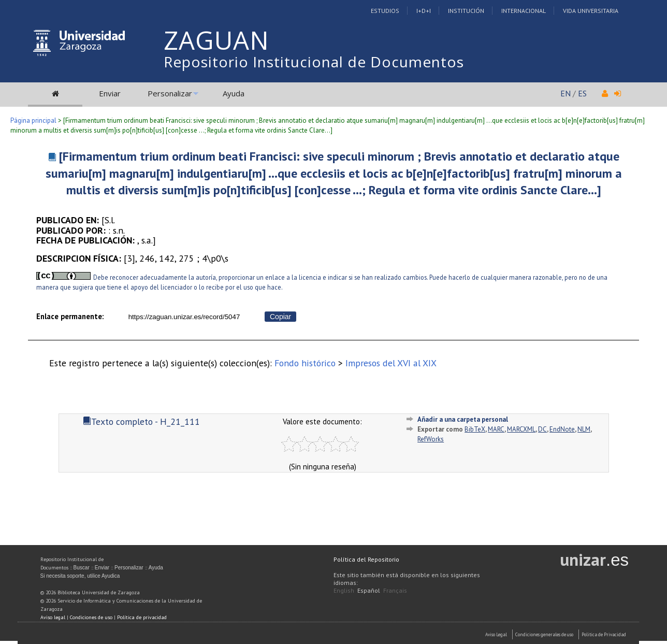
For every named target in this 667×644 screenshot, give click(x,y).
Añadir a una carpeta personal (463, 419)
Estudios (385, 11)
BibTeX (475, 429)
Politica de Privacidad (604, 634)
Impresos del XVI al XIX (391, 363)
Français (395, 590)
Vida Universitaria (591, 11)
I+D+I (424, 11)
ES (582, 93)
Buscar (82, 568)
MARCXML (521, 429)
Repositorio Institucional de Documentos (314, 62)
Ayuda (234, 93)
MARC (496, 429)
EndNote (562, 429)
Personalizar (170, 93)
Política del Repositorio (366, 559)
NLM (584, 429)
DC (542, 429)
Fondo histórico (305, 363)
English (344, 590)
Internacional (524, 11)
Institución (466, 11)
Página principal (33, 120)
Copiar (280, 317)
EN (565, 93)
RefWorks (431, 439)
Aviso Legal (496, 634)
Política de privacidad (142, 617)
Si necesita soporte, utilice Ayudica (80, 576)
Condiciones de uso (91, 617)
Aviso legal (53, 617)
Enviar (110, 93)
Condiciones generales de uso (544, 634)
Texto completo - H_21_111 (141, 421)
